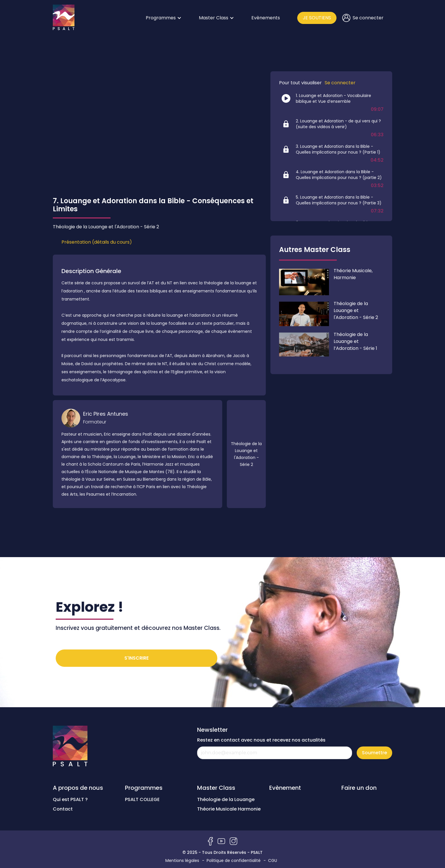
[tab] (97, 242)
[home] (64, 18)
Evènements (266, 18)
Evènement (285, 788)
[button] (164, 18)
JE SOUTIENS (317, 18)
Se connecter (340, 83)
